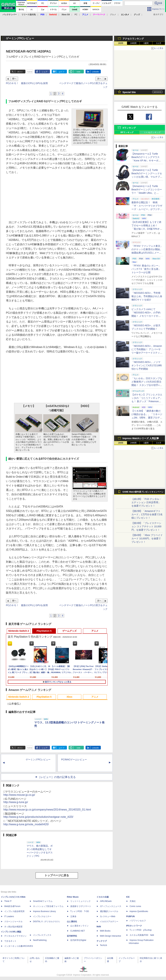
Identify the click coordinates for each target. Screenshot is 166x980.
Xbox (69, 697)
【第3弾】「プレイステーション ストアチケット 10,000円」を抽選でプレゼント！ (146, 526)
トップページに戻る (57, 875)
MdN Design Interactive (111, 936)
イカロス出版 (103, 897)
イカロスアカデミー (109, 922)
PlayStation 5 (44, 631)
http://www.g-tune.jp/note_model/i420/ (26, 824)
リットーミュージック (80, 901)
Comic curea (135, 906)
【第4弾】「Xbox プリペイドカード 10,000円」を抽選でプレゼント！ (147, 538)
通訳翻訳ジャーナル (109, 911)
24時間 (133, 43)
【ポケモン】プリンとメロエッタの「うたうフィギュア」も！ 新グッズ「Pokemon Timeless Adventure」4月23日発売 (147, 401)
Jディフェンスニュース (111, 906)
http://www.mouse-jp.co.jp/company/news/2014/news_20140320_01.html (47, 810)
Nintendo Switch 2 (19, 631)
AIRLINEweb (106, 901)
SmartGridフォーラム (43, 901)
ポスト (20, 72)
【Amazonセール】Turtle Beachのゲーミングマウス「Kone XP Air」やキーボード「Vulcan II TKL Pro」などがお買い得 (147, 161)
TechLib (103, 945)
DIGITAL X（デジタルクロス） (47, 922)
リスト (30, 72)
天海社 (133, 901)
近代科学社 (72, 936)
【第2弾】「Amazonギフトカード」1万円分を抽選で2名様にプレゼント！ (147, 514)
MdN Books (105, 931)
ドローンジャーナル (13, 922)
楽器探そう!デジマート (81, 906)
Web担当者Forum (12, 906)
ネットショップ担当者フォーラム (48, 906)
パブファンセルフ (138, 921)
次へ (99, 79)
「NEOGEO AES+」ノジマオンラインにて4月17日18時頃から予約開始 (147, 365)
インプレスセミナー (42, 916)
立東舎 (73, 916)
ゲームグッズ (69, 631)
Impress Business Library (44, 911)
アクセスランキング (133, 39)
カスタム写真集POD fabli (142, 935)
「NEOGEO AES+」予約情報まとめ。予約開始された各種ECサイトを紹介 (147, 296)
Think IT (8, 901)
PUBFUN (130, 916)
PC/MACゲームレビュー (74, 759)
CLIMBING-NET (78, 931)
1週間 (146, 43)
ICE (128, 897)
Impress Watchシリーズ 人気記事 (141, 438)
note (79, 72)
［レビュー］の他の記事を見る (57, 777)
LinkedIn (96, 72)
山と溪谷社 (72, 922)
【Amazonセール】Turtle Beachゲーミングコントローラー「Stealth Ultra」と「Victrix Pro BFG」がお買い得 (147, 193)
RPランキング (127, 132)
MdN (99, 927)
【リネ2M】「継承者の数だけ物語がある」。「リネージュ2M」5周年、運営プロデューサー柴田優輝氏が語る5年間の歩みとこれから (147, 418)
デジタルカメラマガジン (15, 936)
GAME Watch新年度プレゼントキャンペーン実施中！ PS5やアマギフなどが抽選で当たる (143, 493)
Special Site (129, 92)
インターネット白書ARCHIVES (19, 946)
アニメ (95, 631)
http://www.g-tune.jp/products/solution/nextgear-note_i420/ (38, 817)
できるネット (10, 941)
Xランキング (129, 128)
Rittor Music (73, 897)
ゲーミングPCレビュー (38, 759)
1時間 (121, 43)
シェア (45, 72)
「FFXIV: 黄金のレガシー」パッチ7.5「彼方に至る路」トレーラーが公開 (146, 269)
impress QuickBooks (139, 911)
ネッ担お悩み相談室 (13, 927)
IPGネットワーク (134, 926)
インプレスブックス (42, 935)
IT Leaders (9, 916)
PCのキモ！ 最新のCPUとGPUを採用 (27, 83)
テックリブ (102, 941)
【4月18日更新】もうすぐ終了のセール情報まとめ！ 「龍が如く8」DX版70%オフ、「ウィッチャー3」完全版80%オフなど (146, 229)
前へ (14, 79)
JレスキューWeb (108, 916)
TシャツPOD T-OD (80, 911)
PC (76, 15)
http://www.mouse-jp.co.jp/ (19, 795)
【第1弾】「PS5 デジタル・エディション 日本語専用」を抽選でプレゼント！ (147, 502)
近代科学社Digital (78, 940)
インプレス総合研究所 (14, 911)
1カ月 (159, 43)
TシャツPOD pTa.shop (141, 930)
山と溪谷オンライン (79, 926)
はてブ (62, 72)
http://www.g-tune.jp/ (16, 802)
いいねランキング (152, 132)
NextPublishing (40, 940)
